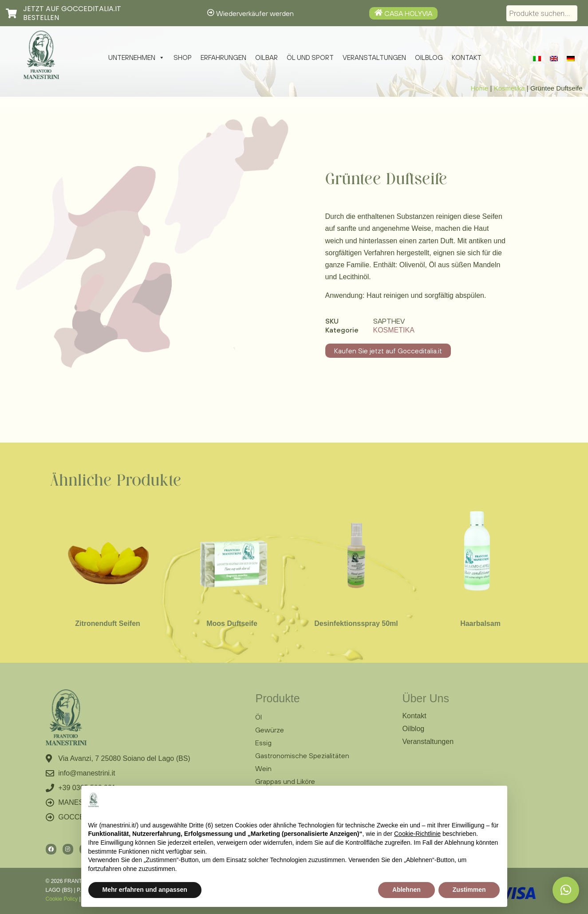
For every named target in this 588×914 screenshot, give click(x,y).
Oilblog (429, 57)
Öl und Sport (310, 57)
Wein (263, 768)
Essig (263, 743)
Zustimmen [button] (469, 890)
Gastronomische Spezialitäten (302, 756)
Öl (258, 717)
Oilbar (266, 57)
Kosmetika (509, 88)
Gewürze (270, 730)
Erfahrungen (223, 57)
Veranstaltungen (374, 57)
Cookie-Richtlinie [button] (417, 834)
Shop (183, 57)
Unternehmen (136, 58)
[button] (566, 890)
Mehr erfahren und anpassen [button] (145, 890)
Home (479, 88)
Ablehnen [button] (406, 890)
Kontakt (467, 57)
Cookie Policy (62, 899)
